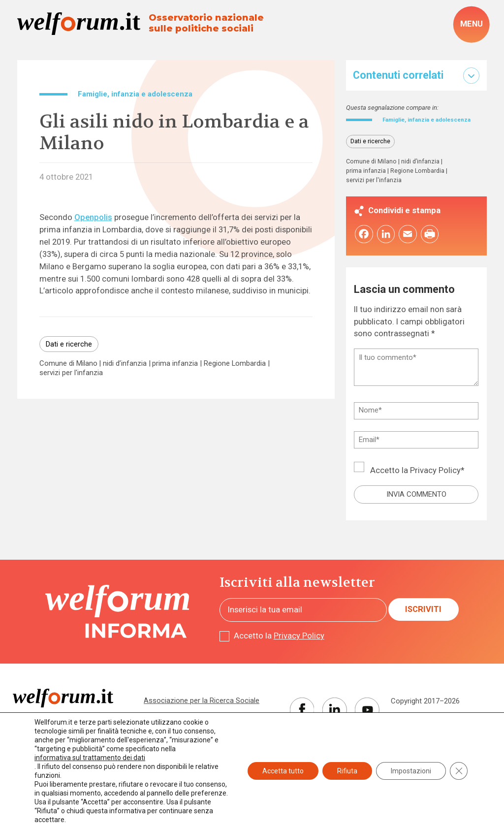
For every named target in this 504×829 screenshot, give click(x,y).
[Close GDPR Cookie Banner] (459, 771)
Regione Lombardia (235, 364)
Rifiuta (347, 771)
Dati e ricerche (69, 344)
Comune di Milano (68, 364)
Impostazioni (411, 771)
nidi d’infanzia (125, 364)
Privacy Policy (435, 481)
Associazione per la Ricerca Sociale (202, 710)
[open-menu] (471, 25)
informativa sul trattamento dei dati (90, 758)
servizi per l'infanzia (71, 373)
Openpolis (93, 217)
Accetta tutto (283, 771)
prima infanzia (175, 364)
